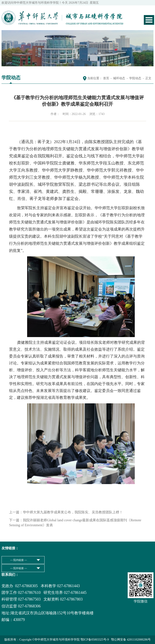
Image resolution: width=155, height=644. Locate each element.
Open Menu (149, 20)
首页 (106, 78)
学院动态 (135, 78)
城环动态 (119, 78)
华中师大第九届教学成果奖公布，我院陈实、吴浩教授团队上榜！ (73, 512)
